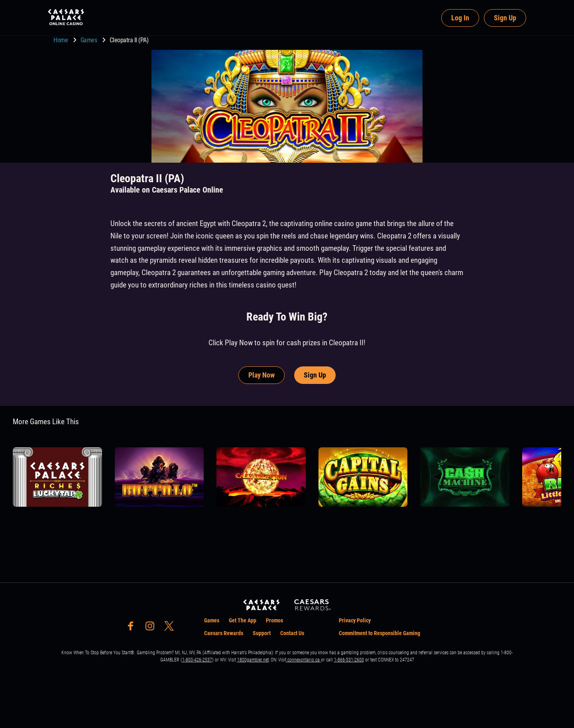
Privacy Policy (355, 620)
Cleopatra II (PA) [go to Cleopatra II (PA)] (129, 40)
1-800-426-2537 (197, 660)
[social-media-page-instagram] (152, 628)
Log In (460, 18)
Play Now (261, 375)
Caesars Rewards (224, 633)
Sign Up (505, 18)
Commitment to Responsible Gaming (379, 633)
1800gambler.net (253, 660)
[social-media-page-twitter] (171, 628)
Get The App (243, 620)
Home (61, 40)
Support (262, 633)
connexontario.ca (304, 660)
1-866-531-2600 (349, 660)
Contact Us (292, 633)
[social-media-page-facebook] (133, 628)
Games (89, 40)
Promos (274, 620)
